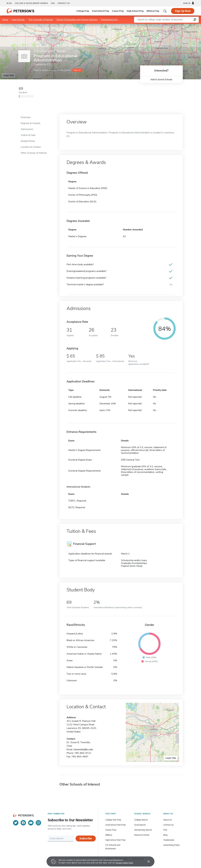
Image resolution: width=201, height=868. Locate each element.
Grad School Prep (101, 11)
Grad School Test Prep (116, 825)
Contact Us (168, 825)
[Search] (165, 11)
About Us (168, 820)
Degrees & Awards (31, 123)
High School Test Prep (115, 840)
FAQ (53, 3)
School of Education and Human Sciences (77, 20)
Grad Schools (18, 20)
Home (5, 20)
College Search (141, 820)
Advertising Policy (172, 845)
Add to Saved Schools (161, 80)
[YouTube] (31, 823)
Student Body (28, 141)
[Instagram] (38, 823)
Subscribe (86, 838)
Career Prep (118, 11)
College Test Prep (113, 820)
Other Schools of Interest (34, 153)
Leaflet (165, 25)
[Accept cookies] (146, 861)
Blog (9, 3)
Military (109, 835)
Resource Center (142, 835)
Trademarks (169, 840)
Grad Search (140, 825)
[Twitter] (16, 823)
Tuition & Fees (28, 135)
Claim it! (77, 70)
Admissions (27, 129)
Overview (26, 117)
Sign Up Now (183, 11)
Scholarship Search (143, 830)
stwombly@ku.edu (83, 749)
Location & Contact (31, 147)
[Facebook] (23, 823)
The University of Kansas (41, 20)
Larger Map (8, 75)
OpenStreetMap (181, 25)
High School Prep (135, 11)
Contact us (64, 3)
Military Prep (153, 11)
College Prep (83, 11)
